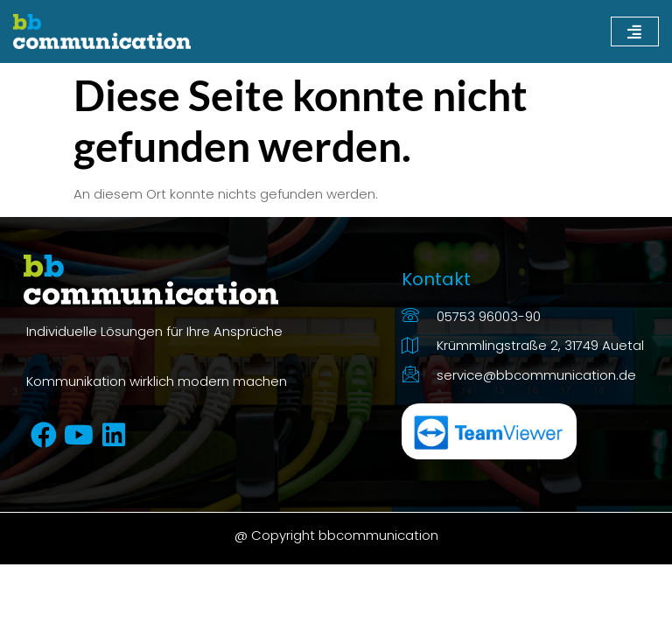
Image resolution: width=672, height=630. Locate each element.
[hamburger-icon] (635, 31)
